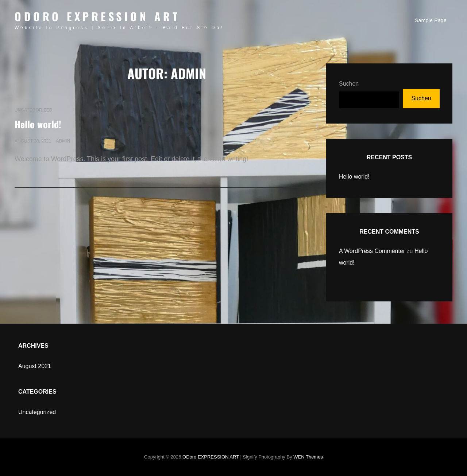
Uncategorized (33, 110)
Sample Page (431, 20)
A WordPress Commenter (372, 251)
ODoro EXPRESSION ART (97, 16)
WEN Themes (308, 457)
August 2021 (35, 366)
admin (63, 141)
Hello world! (38, 124)
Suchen (349, 84)
